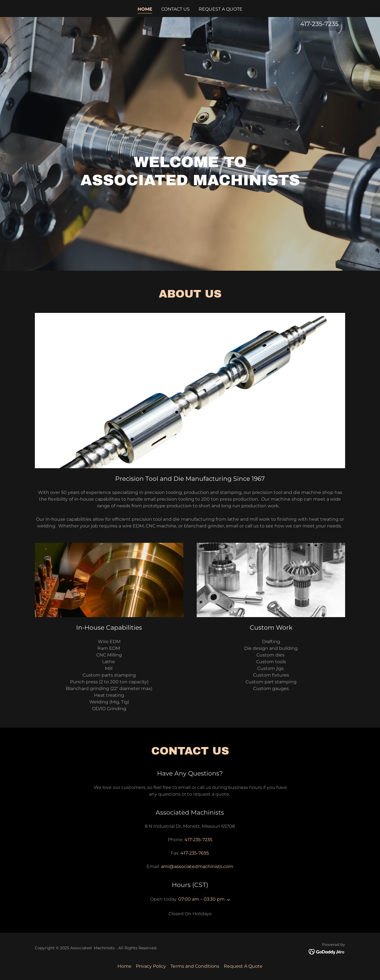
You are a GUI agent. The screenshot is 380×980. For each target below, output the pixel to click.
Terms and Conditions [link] (195, 966)
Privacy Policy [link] (151, 966)
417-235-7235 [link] (319, 24)
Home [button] (124, 966)
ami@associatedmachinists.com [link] (197, 866)
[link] (327, 951)
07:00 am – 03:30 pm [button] (201, 899)
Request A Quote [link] (221, 9)
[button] (227, 900)
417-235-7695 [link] (195, 853)
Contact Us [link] (175, 9)
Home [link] (145, 9)
